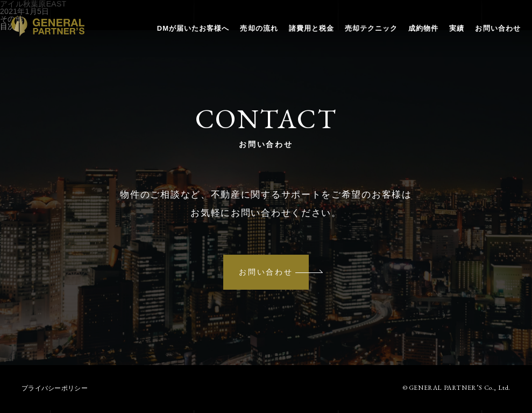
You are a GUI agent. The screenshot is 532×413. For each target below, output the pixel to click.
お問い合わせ (488, 37)
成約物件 (413, 37)
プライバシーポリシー (55, 391)
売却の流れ (249, 37)
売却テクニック (361, 37)
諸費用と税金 (301, 37)
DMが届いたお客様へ (183, 37)
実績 (447, 37)
